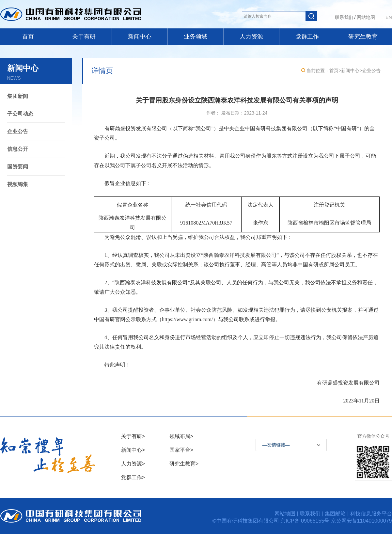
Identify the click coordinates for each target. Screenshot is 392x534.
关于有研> (133, 436)
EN (389, 17)
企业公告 (18, 131)
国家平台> (181, 450)
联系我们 (344, 17)
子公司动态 (20, 114)
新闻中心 (140, 37)
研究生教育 (363, 37)
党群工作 (307, 37)
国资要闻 (18, 167)
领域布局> (181, 436)
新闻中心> (133, 450)
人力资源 (251, 37)
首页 (28, 37)
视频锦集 (18, 184)
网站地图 (366, 17)
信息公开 (18, 149)
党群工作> (133, 477)
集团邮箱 (335, 514)
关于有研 (84, 37)
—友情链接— (276, 445)
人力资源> (133, 464)
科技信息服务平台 (371, 514)
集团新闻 (18, 96)
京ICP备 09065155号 (306, 521)
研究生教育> (184, 464)
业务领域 (196, 37)
